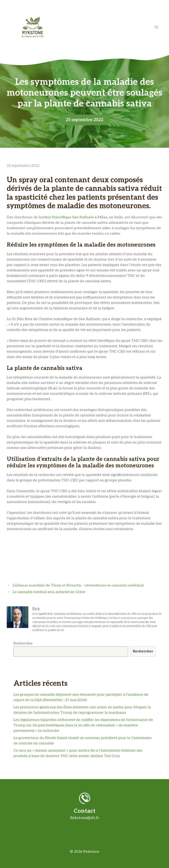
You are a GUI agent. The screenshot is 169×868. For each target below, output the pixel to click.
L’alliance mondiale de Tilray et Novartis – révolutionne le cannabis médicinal (78, 585)
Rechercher (23, 643)
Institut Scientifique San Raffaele (66, 217)
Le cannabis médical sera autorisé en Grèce (49, 592)
